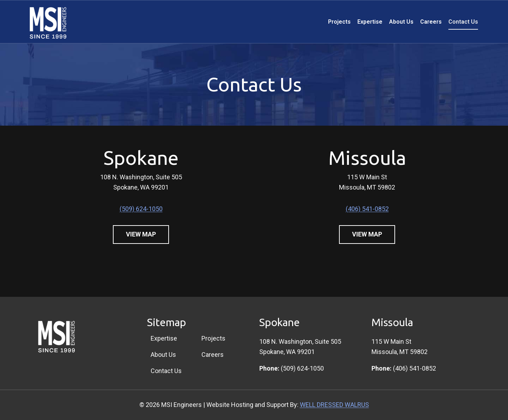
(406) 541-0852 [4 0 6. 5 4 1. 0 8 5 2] (367, 209)
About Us (401, 22)
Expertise (370, 22)
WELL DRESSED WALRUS (334, 405)
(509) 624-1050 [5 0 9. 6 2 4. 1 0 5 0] (141, 209)
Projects (339, 22)
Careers (431, 22)
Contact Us (463, 22)
